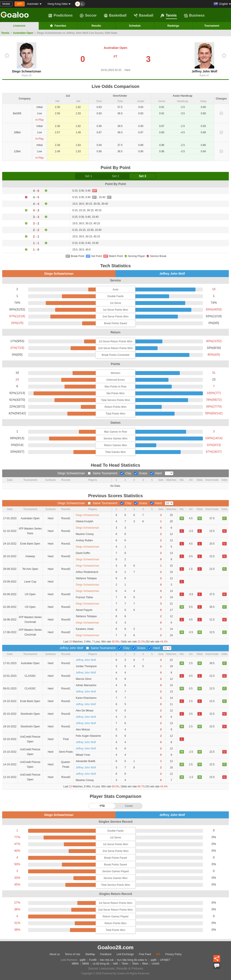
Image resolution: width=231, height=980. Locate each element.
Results (96, 26)
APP (20, 4)
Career (129, 806)
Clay (126, 473)
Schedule (135, 26)
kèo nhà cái (107, 960)
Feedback (106, 954)
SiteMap (90, 954)
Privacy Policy (173, 954)
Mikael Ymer (83, 755)
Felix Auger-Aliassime (88, 736)
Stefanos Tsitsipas (86, 578)
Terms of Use (73, 954)
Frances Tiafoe (84, 597)
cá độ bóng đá (101, 964)
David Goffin (83, 553)
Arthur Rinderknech (87, 572)
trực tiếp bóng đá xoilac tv (132, 960)
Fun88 (93, 960)
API (158, 954)
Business (194, 15)
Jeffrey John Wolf (204, 58)
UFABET (165, 960)
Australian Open (23, 33)
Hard (156, 473)
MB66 (75, 964)
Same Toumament (103, 473)
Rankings (173, 26)
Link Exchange (125, 954)
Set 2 (116, 176)
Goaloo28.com (115, 947)
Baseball (144, 15)
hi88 (115, 964)
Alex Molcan (83, 730)
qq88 (83, 960)
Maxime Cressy (85, 534)
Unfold (155, 964)
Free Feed (145, 954)
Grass (141, 473)
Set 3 (142, 176)
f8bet (145, 964)
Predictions (60, 15)
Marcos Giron (84, 679)
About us (55, 954)
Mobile (6, 4)
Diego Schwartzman (26, 58)
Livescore (19, 26)
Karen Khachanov (86, 698)
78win (125, 964)
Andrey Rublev (84, 540)
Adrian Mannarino (86, 685)
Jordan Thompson (86, 666)
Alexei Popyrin (84, 610)
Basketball (115, 15)
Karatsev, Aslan (85, 629)
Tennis (168, 15)
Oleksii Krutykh (85, 521)
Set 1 (89, 176)
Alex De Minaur (85, 711)
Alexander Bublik (86, 761)
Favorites (58, 26)
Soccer (88, 15)
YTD (102, 806)
